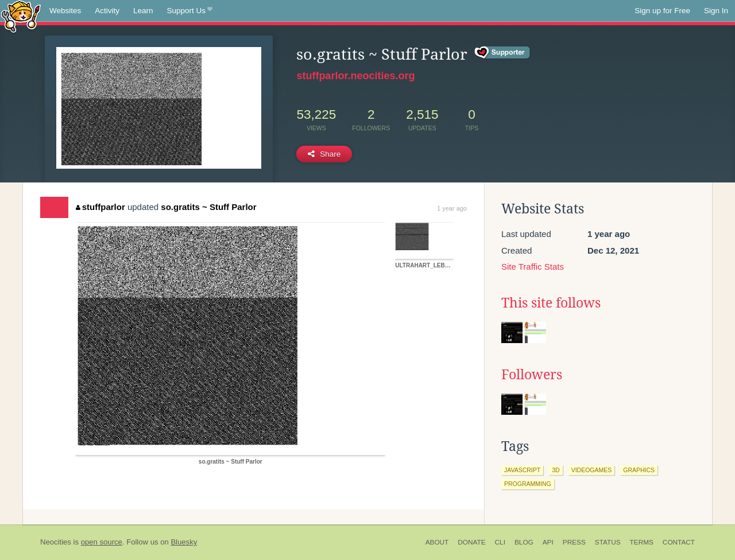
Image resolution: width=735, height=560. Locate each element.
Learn (143, 11)
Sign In (716, 11)
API (548, 542)
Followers (532, 375)
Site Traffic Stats (533, 267)
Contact (679, 542)
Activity (107, 11)
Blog (524, 542)
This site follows (551, 303)
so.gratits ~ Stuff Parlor (208, 207)
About (437, 542)
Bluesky (184, 542)
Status (608, 542)
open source (102, 542)
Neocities (56, 542)
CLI (500, 542)
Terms (642, 542)
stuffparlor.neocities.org (355, 76)
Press (574, 542)
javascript (522, 470)
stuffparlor (100, 207)
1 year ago (452, 208)
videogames (592, 470)
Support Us (190, 11)
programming (528, 484)
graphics (639, 470)
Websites (65, 11)
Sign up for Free (662, 11)
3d (556, 470)
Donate (471, 542)
